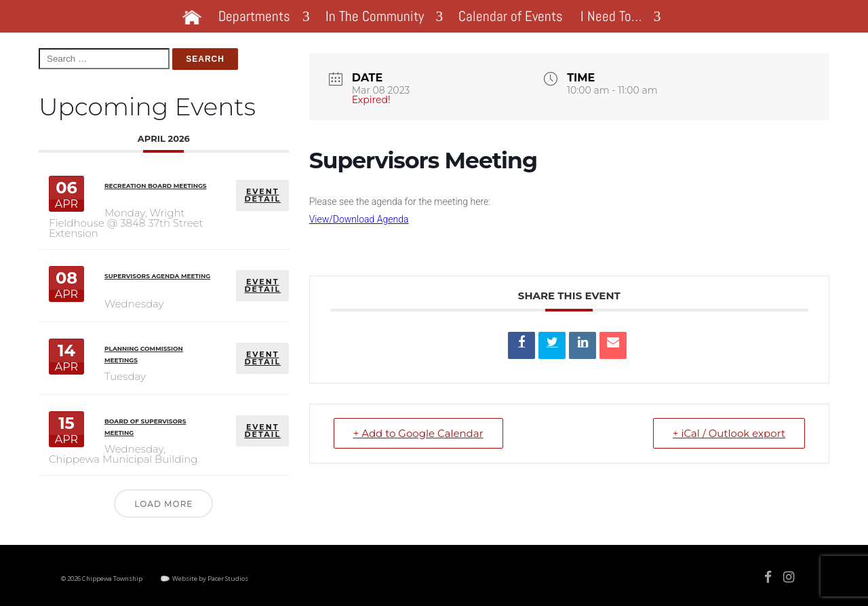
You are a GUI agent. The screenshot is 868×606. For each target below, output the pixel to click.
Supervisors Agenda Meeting (157, 276)
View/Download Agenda (359, 219)
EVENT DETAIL (262, 195)
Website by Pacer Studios (210, 579)
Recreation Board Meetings (156, 186)
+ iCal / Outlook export (729, 433)
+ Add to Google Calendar (418, 433)
